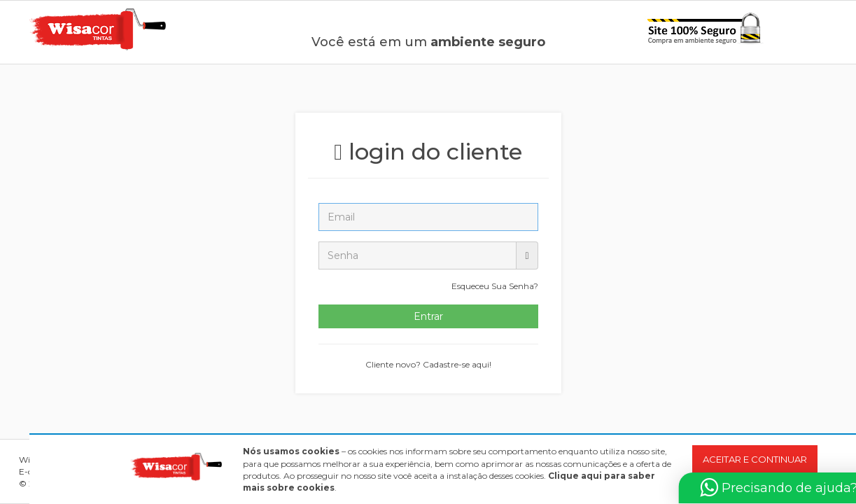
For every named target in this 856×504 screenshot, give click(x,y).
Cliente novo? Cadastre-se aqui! (428, 364)
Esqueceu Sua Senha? (495, 286)
